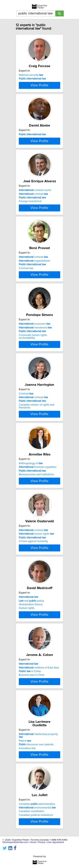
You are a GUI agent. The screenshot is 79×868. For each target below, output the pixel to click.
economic (35, 371)
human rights (36, 594)
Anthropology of (31, 518)
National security (31, 79)
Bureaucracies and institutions (36, 529)
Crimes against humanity (33, 602)
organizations (34, 302)
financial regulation (38, 521)
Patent (25, 817)
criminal (33, 229)
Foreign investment (30, 236)
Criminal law (26, 309)
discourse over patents (36, 820)
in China (30, 744)
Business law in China (32, 748)
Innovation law (27, 824)
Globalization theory (31, 671)
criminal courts (35, 225)
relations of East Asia (39, 741)
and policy (31, 668)
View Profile (39, 99)
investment (35, 375)
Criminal (26, 444)
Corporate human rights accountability (33, 384)
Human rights (27, 675)
